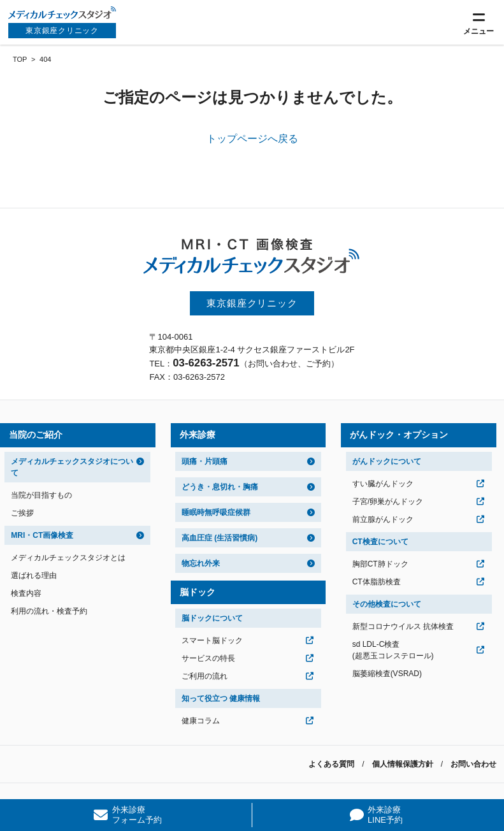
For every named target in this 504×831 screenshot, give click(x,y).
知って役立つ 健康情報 (221, 698)
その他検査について (387, 604)
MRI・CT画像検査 (42, 535)
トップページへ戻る (252, 139)
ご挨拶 (22, 513)
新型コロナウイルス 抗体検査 (403, 626)
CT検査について (380, 542)
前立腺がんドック (383, 519)
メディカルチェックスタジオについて (72, 467)
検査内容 (26, 593)
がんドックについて (387, 461)
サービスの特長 (208, 658)
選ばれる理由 (34, 575)
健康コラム (201, 721)
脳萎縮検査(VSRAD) (387, 674)
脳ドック (198, 592)
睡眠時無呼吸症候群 (216, 512)
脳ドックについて (212, 618)
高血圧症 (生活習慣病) (220, 538)
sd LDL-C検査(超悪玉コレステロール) (393, 650)
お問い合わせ (473, 764)
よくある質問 (331, 764)
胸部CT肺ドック (380, 564)
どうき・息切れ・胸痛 (220, 487)
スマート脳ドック (212, 640)
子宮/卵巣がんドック (388, 502)
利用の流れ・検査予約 (49, 611)
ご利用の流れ (205, 676)
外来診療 (198, 435)
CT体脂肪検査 (377, 582)
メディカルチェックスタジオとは (68, 558)
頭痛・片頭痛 (205, 461)
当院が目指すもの (41, 495)
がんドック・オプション (399, 435)
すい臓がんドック (383, 484)
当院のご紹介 (36, 435)
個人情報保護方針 (403, 764)
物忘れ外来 (201, 563)
